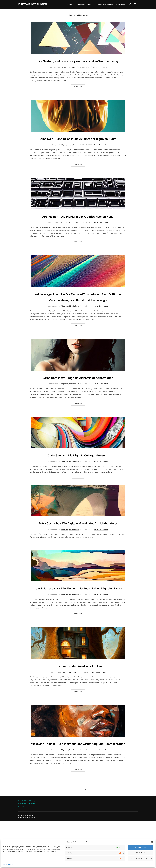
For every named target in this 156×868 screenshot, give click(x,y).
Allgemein (66, 73)
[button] (152, 842)
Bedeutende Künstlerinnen (85, 4)
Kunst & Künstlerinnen (35, 4)
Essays (70, 4)
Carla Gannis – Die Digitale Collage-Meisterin (78, 484)
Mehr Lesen (79, 92)
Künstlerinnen (74, 157)
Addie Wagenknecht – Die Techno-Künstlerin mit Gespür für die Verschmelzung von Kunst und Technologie (78, 317)
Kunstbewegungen (106, 4)
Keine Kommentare (100, 73)
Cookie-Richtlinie (8, 864)
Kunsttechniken (122, 4)
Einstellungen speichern (140, 858)
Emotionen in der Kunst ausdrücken (78, 707)
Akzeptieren (140, 847)
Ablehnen (140, 853)
